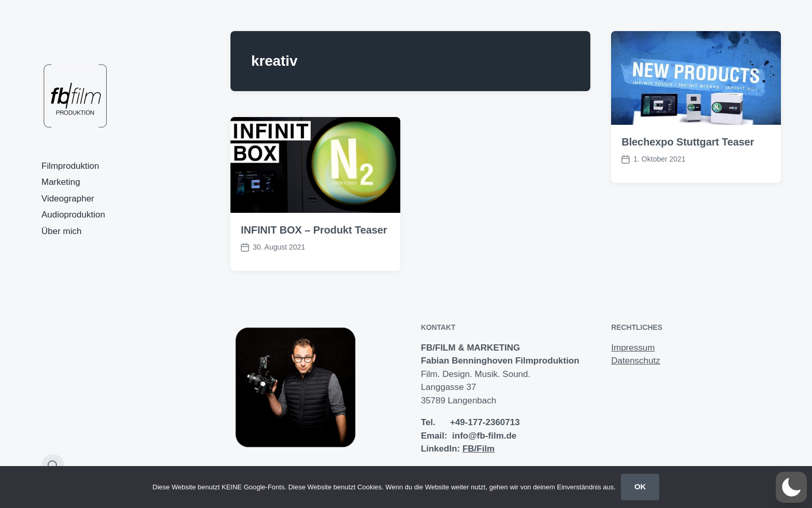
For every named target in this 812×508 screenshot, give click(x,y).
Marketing (61, 182)
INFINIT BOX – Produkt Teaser (314, 230)
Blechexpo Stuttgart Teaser (688, 142)
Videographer (68, 199)
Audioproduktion (73, 215)
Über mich (61, 231)
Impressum (633, 348)
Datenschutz (636, 361)
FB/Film (479, 449)
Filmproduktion (70, 166)
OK (640, 487)
